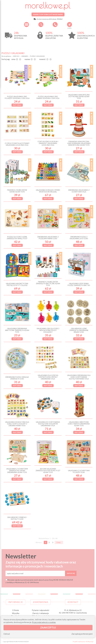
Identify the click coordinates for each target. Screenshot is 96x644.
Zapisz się (71, 573)
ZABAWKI (25, 56)
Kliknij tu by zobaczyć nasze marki (48, 14)
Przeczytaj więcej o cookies (44, 622)
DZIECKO (16, 56)
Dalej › (59, 542)
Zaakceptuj (48, 627)
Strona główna (6, 56)
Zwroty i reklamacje (41, 613)
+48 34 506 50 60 (55, 25)
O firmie (16, 610)
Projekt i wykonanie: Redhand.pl (83, 642)
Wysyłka (16, 613)
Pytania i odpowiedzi (40, 610)
